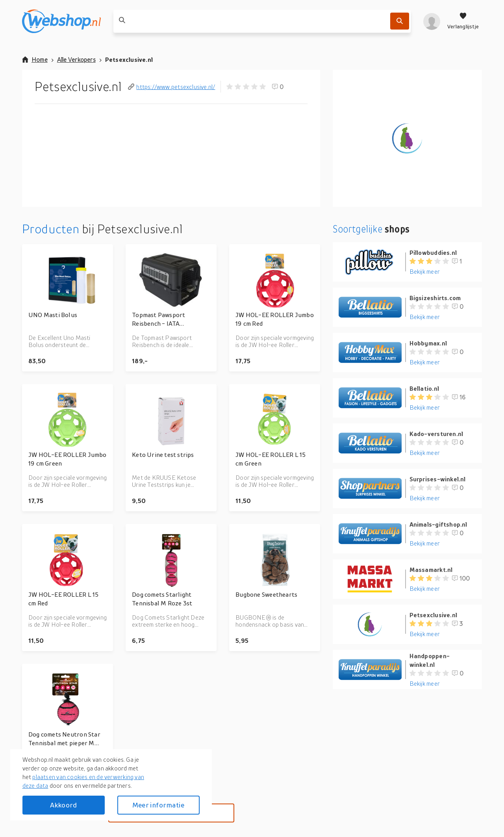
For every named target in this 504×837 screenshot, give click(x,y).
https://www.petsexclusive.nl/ (171, 87)
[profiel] (432, 21)
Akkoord (63, 805)
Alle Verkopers (76, 59)
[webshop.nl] (61, 21)
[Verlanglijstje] (463, 21)
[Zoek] (400, 21)
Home (35, 59)
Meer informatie (158, 805)
